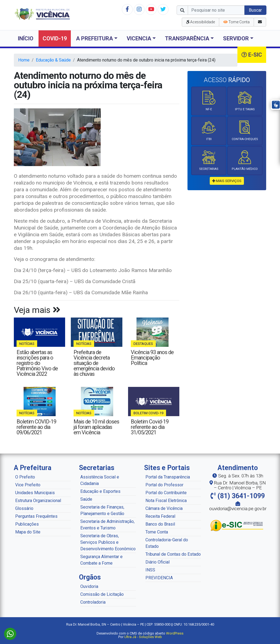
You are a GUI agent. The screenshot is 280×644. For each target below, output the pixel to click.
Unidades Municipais (35, 493)
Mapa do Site (28, 532)
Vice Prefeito (28, 485)
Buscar (255, 10)
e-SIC (252, 55)
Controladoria (93, 602)
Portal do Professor (164, 485)
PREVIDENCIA (159, 578)
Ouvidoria (89, 586)
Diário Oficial (157, 562)
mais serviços (227, 181)
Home (24, 60)
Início (26, 38)
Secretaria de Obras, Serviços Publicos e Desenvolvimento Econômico (108, 542)
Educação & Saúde (53, 60)
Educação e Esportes (100, 491)
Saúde (86, 499)
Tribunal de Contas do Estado (173, 554)
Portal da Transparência (168, 477)
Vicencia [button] (139, 38)
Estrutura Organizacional (38, 501)
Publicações (27, 524)
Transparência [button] (187, 38)
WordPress (175, 633)
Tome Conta (157, 532)
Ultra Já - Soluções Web (143, 637)
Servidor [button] (236, 38)
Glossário (24, 508)
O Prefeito (25, 477)
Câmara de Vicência (164, 508)
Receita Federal (160, 516)
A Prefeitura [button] (94, 38)
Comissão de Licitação (102, 594)
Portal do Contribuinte (166, 493)
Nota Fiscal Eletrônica (166, 501)
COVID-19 (55, 38)
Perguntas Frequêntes (36, 516)
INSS (150, 570)
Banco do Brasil (160, 524)
